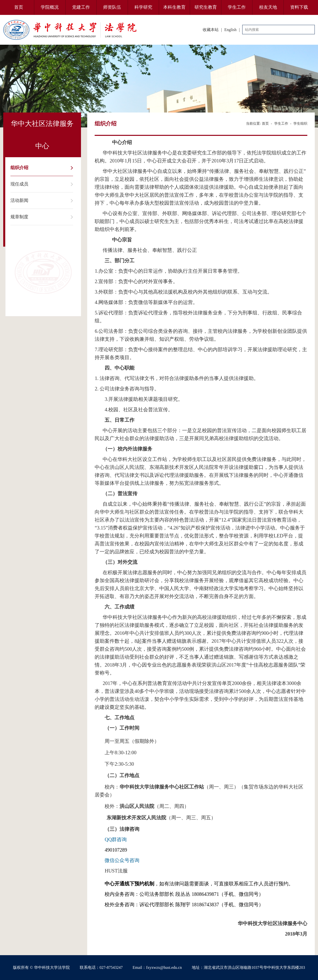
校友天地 (268, 7)
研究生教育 (206, 7)
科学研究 (143, 7)
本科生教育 (174, 7)
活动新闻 (19, 200)
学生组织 (300, 124)
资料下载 (299, 7)
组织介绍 (19, 168)
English (230, 30)
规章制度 (19, 217)
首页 (19, 7)
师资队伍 (112, 7)
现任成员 (19, 184)
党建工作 (81, 7)
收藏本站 (211, 30)
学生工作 (237, 7)
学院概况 (50, 7)
